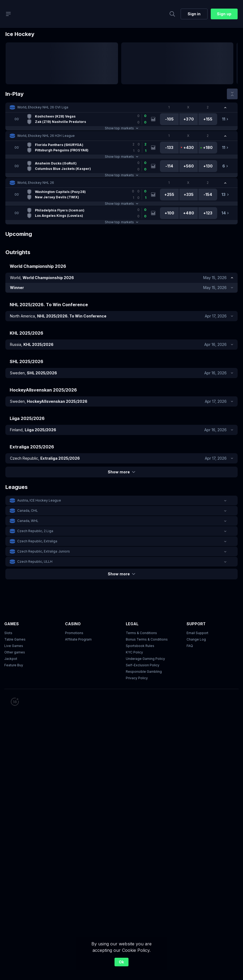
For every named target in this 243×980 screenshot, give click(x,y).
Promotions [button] (74, 633)
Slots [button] (8, 633)
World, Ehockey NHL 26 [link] (36, 183)
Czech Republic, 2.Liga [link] (35, 531)
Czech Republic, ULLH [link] (35, 562)
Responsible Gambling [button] (144, 672)
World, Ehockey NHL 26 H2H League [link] (46, 136)
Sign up (224, 14)
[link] (80, 119)
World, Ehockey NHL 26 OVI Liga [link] (43, 107)
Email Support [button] (197, 633)
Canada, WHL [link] (28, 521)
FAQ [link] (190, 646)
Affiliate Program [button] (78, 639)
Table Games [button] (15, 639)
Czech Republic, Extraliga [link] (37, 541)
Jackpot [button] (11, 659)
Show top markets (121, 128)
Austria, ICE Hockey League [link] (39, 500)
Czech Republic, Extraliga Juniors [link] (44, 551)
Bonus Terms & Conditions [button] (147, 639)
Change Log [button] (196, 639)
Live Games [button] (14, 646)
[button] (121, 107)
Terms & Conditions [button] (141, 633)
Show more (121, 472)
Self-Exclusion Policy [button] (143, 665)
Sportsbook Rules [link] (140, 646)
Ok (121, 962)
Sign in (194, 14)
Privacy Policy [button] (137, 678)
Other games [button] (15, 652)
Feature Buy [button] (14, 665)
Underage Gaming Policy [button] (145, 659)
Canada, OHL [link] (28, 511)
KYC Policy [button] (134, 652)
